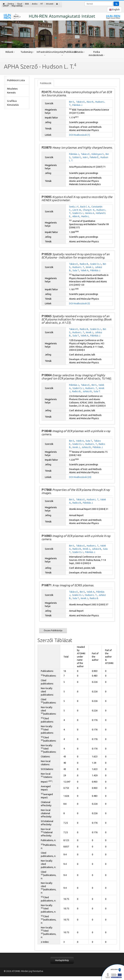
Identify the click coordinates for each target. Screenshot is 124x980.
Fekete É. (94, 157)
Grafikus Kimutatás (13, 103)
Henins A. (90, 213)
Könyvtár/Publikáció (62, 53)
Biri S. (72, 102)
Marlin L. (85, 216)
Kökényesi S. (98, 154)
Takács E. (81, 102)
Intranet (50, 4)
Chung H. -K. (89, 210)
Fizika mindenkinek (97, 53)
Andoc (35, 4)
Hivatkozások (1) (82, 135)
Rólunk (10, 52)
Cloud (20, 4)
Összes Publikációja (53, 630)
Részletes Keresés (12, 91)
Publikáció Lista (16, 80)
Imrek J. (90, 267)
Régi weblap (17, 6)
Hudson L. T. (78, 267)
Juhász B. (87, 391)
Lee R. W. (77, 210)
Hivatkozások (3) (82, 303)
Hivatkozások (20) (82, 477)
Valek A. (85, 270)
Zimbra (11, 4)
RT (42, 4)
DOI (71, 135)
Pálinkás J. (77, 105)
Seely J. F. (74, 207)
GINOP (6, 6)
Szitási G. (77, 157)
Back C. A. (85, 207)
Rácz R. (90, 102)
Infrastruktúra (45, 53)
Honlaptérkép (62, 960)
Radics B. (84, 264)
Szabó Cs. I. (78, 213)
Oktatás (79, 52)
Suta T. (76, 270)
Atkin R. (76, 216)
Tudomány (27, 52)
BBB (27, 4)
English (114, 10)
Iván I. (86, 157)
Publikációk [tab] (46, 83)
